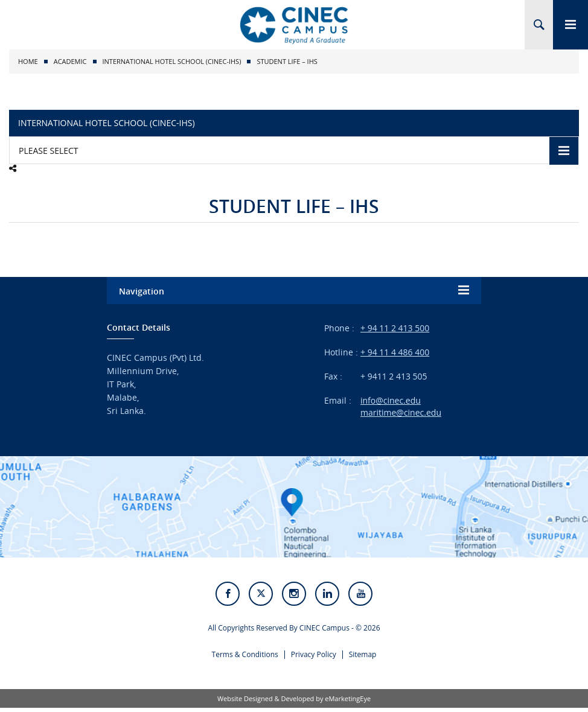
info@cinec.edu (391, 400)
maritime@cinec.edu (401, 412)
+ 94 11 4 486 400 (395, 352)
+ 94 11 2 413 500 (395, 328)
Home (28, 61)
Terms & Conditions (245, 658)
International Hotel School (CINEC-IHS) (172, 61)
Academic (70, 61)
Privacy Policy (314, 658)
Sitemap (363, 658)
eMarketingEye (348, 703)
